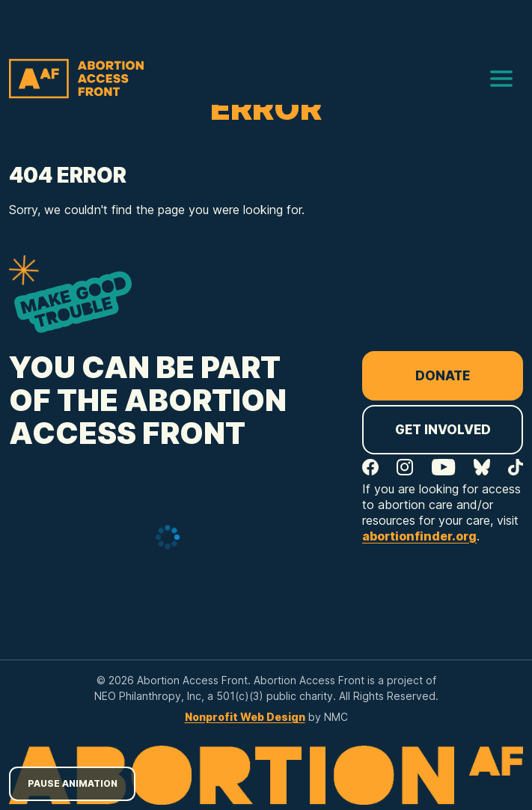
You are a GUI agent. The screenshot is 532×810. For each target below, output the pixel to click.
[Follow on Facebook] (370, 467)
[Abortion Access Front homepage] (76, 79)
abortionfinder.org (419, 536)
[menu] (501, 79)
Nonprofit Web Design (245, 717)
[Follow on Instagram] (405, 467)
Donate (443, 376)
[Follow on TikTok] (516, 467)
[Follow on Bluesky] (482, 467)
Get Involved (443, 430)
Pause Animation (73, 783)
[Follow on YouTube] (444, 467)
